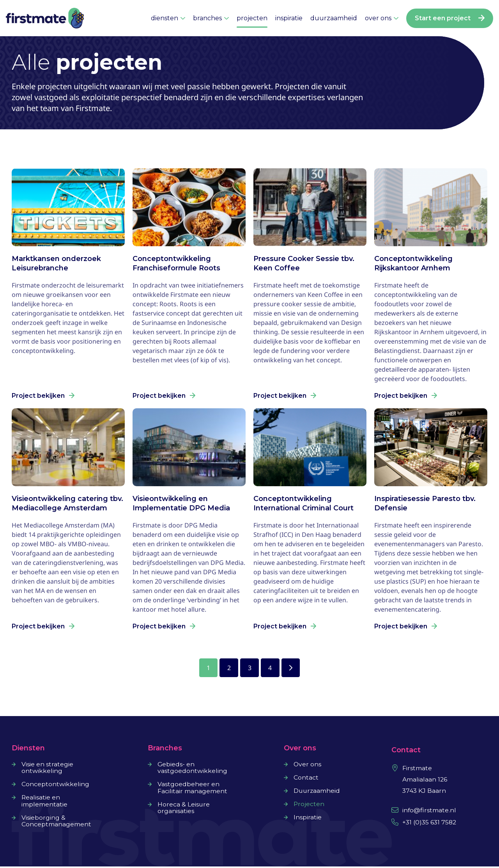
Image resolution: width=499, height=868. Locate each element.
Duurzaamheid (317, 792)
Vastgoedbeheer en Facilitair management (192, 789)
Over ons (308, 765)
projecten (252, 18)
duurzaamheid (334, 18)
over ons (382, 18)
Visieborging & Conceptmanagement (56, 822)
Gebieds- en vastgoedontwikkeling (192, 769)
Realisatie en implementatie (44, 802)
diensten (168, 18)
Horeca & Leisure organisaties (184, 809)
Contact (306, 778)
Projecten (309, 805)
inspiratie (289, 18)
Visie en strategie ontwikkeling (47, 769)
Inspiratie (308, 818)
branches (211, 18)
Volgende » (292, 668)
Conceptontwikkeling (55, 785)
